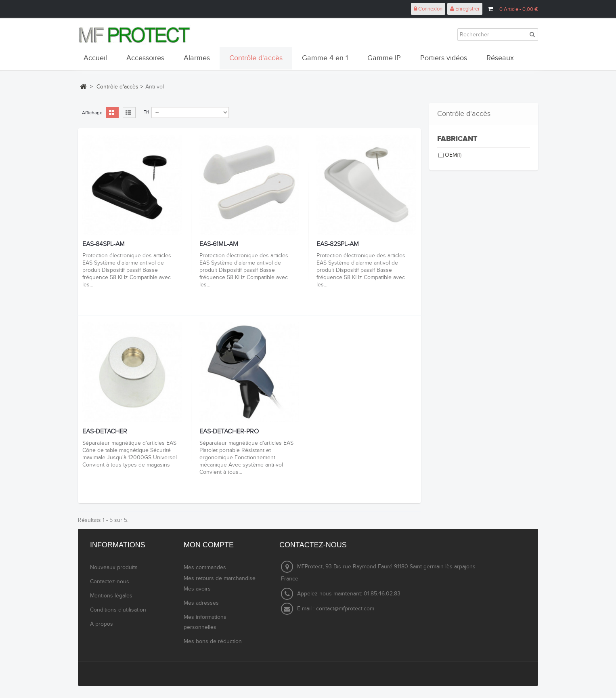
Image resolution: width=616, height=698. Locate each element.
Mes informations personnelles (205, 622)
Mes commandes (205, 568)
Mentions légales (111, 596)
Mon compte (209, 545)
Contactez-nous (110, 582)
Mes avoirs (197, 589)
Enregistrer (465, 9)
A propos (102, 624)
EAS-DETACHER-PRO (229, 432)
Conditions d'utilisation (118, 610)
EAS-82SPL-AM (338, 244)
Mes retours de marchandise (220, 578)
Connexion (428, 9)
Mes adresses (201, 603)
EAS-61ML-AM (219, 244)
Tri (146, 112)
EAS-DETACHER (105, 432)
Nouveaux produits (114, 568)
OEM (453, 155)
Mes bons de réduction (213, 641)
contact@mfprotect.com (345, 609)
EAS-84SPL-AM (104, 244)
